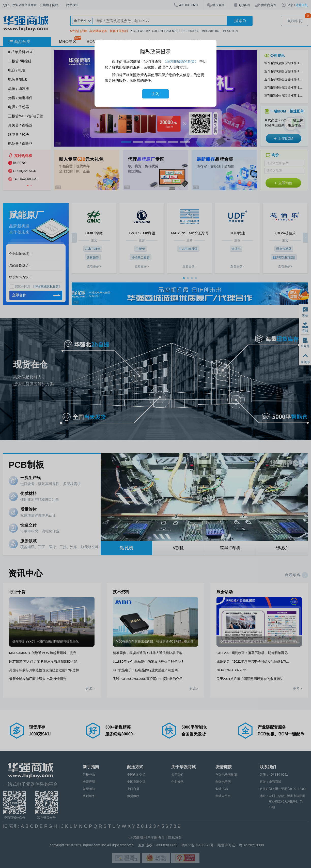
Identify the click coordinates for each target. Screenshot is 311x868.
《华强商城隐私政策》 (180, 62)
